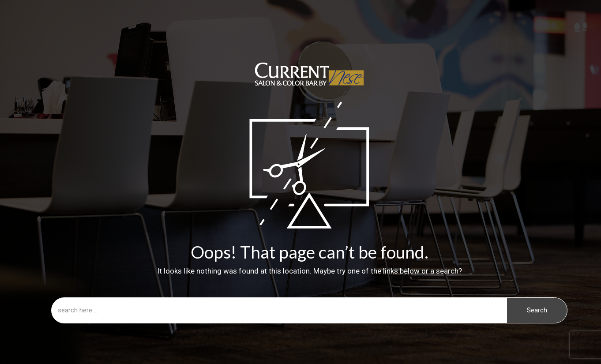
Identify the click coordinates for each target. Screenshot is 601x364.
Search (537, 310)
